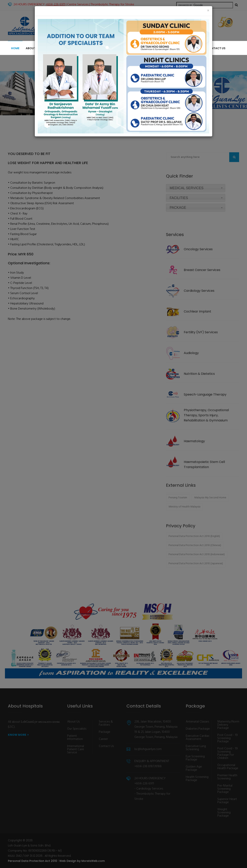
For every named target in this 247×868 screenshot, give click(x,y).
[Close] (208, 11)
